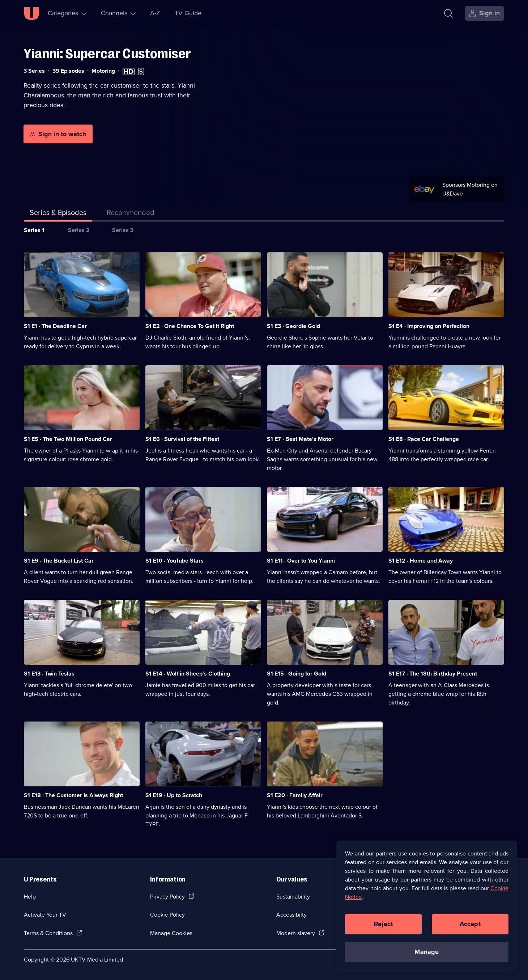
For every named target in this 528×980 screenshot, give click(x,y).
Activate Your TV (45, 915)
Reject (383, 924)
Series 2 (79, 230)
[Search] (448, 13)
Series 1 (34, 230)
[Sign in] (484, 13)
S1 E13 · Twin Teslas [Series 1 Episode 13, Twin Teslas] (49, 674)
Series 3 (123, 230)
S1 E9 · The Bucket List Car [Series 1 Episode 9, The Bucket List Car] (59, 561)
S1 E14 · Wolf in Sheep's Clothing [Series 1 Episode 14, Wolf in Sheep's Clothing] (188, 674)
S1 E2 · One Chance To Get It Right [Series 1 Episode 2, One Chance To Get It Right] (190, 326)
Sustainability (293, 897)
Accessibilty (291, 915)
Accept (470, 924)
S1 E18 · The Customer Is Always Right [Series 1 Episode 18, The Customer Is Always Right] (73, 795)
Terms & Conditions (48, 933)
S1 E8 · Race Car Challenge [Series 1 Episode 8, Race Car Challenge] (424, 439)
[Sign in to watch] (58, 134)
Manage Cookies (171, 933)
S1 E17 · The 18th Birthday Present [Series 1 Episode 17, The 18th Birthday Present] (433, 674)
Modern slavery (296, 933)
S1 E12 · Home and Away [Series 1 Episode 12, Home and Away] (421, 561)
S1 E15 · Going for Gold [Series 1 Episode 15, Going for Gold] (297, 674)
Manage (427, 952)
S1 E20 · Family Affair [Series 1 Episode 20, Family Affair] (295, 795)
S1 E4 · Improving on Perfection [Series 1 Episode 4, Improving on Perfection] (429, 326)
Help (30, 897)
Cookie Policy (167, 915)
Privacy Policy (167, 897)
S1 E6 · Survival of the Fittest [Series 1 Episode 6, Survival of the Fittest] (182, 439)
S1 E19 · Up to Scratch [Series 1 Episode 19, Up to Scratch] (174, 795)
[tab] (131, 214)
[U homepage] (31, 13)
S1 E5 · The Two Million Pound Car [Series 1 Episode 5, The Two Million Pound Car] (68, 439)
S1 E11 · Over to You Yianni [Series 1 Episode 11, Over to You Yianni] (301, 561)
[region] (427, 907)
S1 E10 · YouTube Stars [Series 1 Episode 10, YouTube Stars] (174, 561)
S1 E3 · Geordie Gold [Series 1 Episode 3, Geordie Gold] (293, 326)
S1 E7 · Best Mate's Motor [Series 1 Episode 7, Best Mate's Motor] (300, 439)
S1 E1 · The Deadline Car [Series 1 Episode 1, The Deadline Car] (55, 326)
